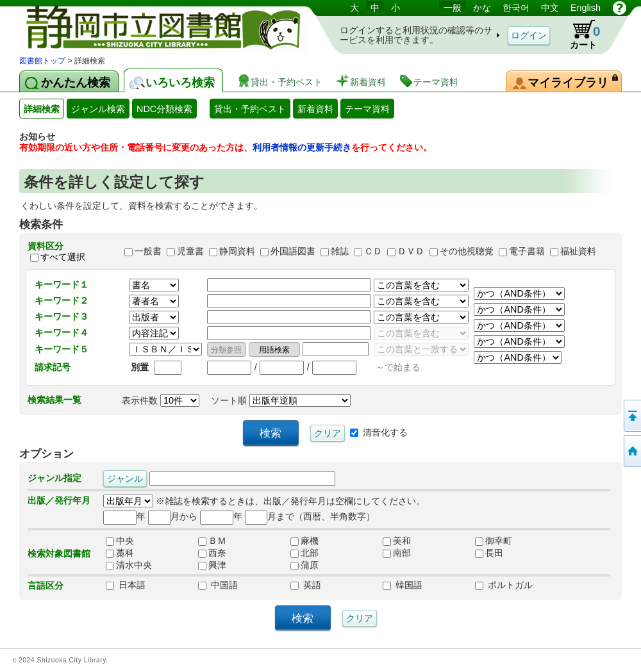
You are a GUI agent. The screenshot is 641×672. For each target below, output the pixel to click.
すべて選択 (63, 257)
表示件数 (161, 400)
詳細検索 (42, 109)
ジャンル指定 (54, 478)
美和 (397, 541)
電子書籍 (527, 252)
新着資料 (315, 109)
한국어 (516, 8)
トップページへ (631, 451)
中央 (120, 541)
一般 (453, 8)
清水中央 (129, 565)
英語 (306, 585)
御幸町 (494, 541)
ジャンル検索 (98, 109)
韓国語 (403, 585)
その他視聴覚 (467, 252)
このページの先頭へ (631, 416)
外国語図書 (293, 252)
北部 (304, 553)
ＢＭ (212, 541)
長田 (489, 553)
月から (173, 516)
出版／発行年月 (59, 500)
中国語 (218, 585)
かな (482, 8)
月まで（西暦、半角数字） (310, 516)
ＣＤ (373, 252)
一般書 (148, 252)
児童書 (190, 252)
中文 (550, 8)
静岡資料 (237, 252)
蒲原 (304, 565)
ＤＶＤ (411, 252)
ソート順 (281, 400)
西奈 (212, 553)
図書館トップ (42, 61)
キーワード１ (62, 284)
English (586, 8)
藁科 (120, 553)
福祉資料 (578, 252)
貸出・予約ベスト (250, 109)
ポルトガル (504, 585)
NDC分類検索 (164, 109)
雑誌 (340, 252)
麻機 (304, 541)
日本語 (126, 585)
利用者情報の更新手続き (302, 147)
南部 (397, 553)
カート (579, 35)
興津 (212, 565)
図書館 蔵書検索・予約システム (154, 27)
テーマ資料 (367, 109)
